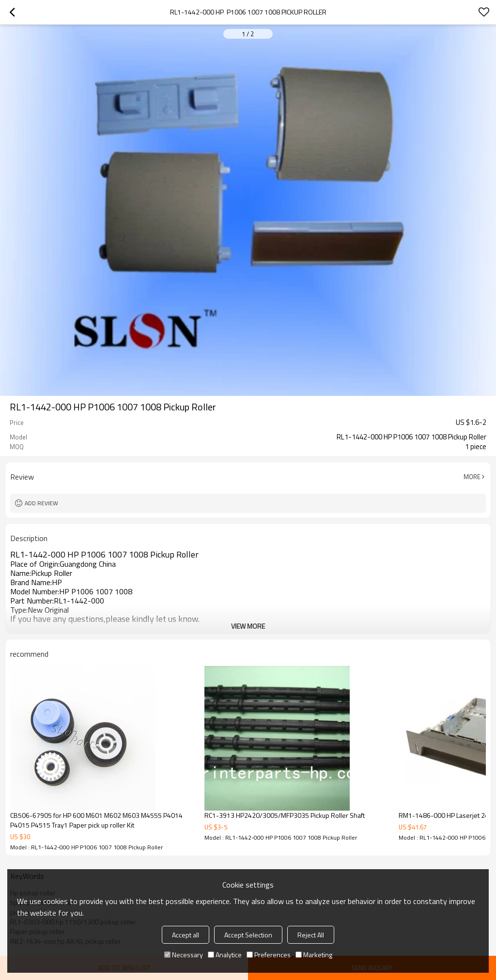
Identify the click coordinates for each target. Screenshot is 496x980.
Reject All (311, 935)
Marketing (314, 955)
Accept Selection (248, 935)
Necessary (184, 955)
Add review (41, 503)
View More (248, 626)
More (472, 477)
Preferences (269, 955)
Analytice (225, 955)
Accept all (186, 935)
